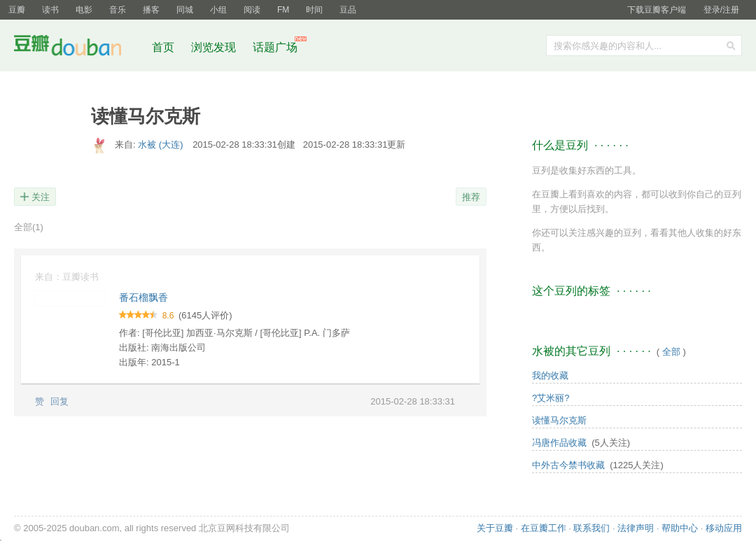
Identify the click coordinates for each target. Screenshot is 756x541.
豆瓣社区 (78, 48)
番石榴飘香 (143, 297)
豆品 (348, 10)
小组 (218, 10)
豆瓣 (17, 10)
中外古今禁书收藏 (568, 465)
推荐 (471, 197)
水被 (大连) (162, 145)
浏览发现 (215, 47)
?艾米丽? (551, 398)
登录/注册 (721, 10)
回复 (59, 401)
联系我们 (591, 528)
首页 (163, 47)
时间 (314, 10)
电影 (84, 10)
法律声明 (636, 528)
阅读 (252, 10)
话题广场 (275, 47)
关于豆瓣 (495, 528)
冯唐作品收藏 (559, 443)
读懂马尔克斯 (559, 420)
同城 (185, 10)
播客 (151, 10)
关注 (41, 197)
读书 (50, 10)
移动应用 (724, 528)
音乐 (118, 10)
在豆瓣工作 (544, 528)
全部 (29, 227)
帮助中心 (680, 528)
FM (283, 10)
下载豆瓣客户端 (657, 10)
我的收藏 (550, 375)
